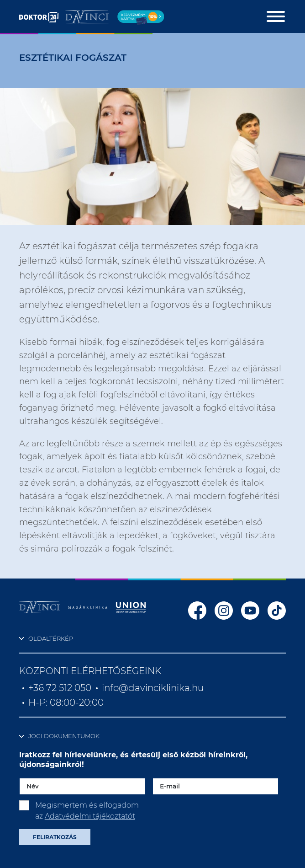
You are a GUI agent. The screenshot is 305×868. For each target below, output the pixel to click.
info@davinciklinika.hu (153, 688)
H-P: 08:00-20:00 (66, 702)
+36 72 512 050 (60, 688)
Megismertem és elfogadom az (87, 811)
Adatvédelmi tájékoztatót (90, 816)
